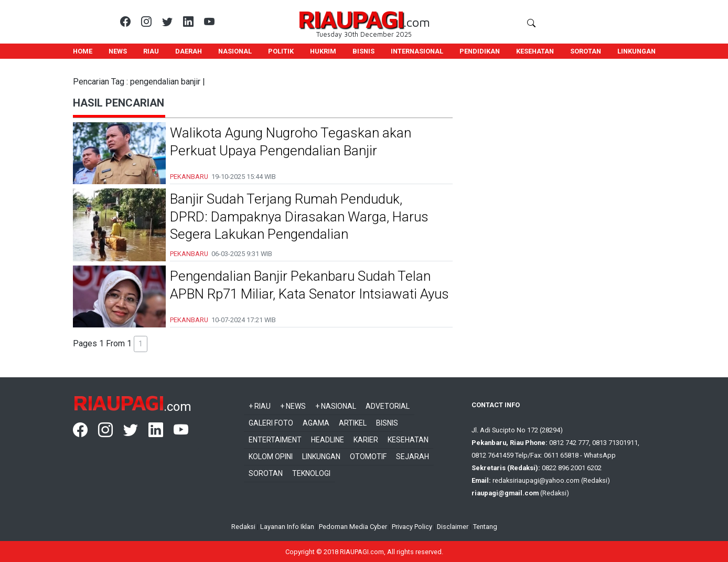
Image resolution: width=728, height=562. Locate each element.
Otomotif (368, 457)
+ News (293, 406)
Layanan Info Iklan (287, 527)
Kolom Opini (271, 457)
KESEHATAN (535, 51)
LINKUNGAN (636, 51)
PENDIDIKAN (480, 51)
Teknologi (311, 473)
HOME (83, 51)
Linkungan (321, 457)
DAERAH (189, 51)
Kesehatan (408, 440)
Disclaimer (453, 527)
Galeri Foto (271, 423)
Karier (366, 440)
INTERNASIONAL (417, 51)
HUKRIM (323, 51)
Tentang (485, 527)
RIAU (151, 51)
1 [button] (141, 344)
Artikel (353, 423)
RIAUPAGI (351, 19)
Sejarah (413, 457)
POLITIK (281, 51)
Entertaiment (275, 440)
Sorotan (266, 473)
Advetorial (388, 406)
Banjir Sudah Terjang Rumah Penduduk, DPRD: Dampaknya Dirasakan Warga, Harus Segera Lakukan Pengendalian (299, 217)
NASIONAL (235, 51)
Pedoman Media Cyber (353, 527)
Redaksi (243, 527)
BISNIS (363, 51)
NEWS (118, 51)
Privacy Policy (412, 527)
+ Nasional (336, 406)
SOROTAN (586, 51)
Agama (316, 423)
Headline (328, 440)
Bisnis (387, 423)
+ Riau (260, 406)
